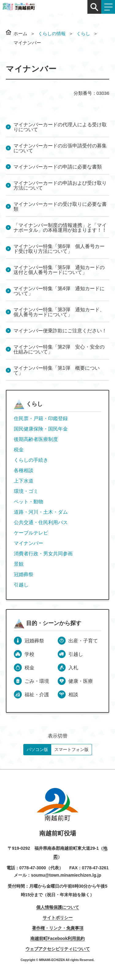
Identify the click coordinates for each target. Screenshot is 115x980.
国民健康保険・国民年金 (41, 429)
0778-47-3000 (33, 868)
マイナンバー (29, 543)
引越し (21, 585)
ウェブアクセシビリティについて (58, 949)
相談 (73, 695)
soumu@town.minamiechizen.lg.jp (66, 875)
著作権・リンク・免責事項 (58, 928)
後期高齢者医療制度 (36, 439)
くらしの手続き (31, 460)
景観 (19, 564)
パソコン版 (37, 749)
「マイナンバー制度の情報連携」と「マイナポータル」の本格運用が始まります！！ (60, 228)
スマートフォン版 (71, 749)
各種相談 (24, 470)
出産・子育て (83, 641)
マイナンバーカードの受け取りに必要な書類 (60, 207)
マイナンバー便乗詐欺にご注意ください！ (60, 331)
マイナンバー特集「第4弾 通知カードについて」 (59, 291)
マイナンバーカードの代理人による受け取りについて (60, 127)
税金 (19, 450)
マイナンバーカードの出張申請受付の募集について (60, 148)
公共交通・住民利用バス (41, 522)
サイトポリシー (58, 918)
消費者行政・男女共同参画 (43, 554)
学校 (29, 654)
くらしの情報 (52, 33)
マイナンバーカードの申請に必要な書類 (58, 167)
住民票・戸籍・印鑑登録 (41, 418)
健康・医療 (81, 681)
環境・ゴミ (26, 491)
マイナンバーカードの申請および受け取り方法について (60, 185)
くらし (83, 33)
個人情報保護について (58, 907)
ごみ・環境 (37, 681)
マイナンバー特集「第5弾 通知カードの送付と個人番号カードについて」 (59, 270)
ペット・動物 (29, 502)
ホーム (20, 33)
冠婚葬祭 (24, 574)
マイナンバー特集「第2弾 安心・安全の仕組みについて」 (59, 349)
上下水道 (24, 481)
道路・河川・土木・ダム (41, 512)
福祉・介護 (37, 695)
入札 (73, 668)
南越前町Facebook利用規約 (57, 938)
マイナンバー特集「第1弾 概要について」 (57, 370)
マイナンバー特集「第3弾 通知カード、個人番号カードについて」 (59, 312)
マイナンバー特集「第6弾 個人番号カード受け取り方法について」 (59, 249)
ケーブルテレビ (31, 533)
